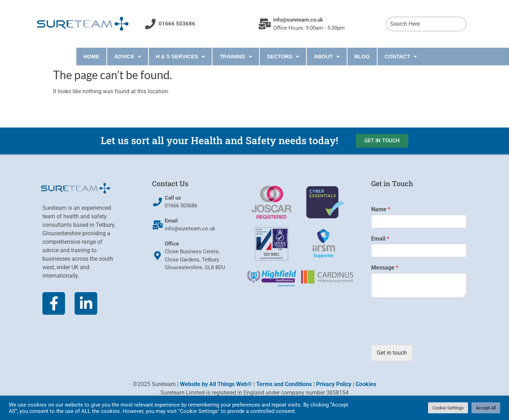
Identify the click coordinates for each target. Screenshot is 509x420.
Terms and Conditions (284, 384)
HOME (91, 56)
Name (381, 209)
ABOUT (327, 57)
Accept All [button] (486, 408)
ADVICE (128, 57)
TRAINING (236, 57)
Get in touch (392, 353)
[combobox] (426, 24)
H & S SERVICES (180, 57)
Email (380, 239)
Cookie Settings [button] (448, 408)
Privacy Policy (334, 384)
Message (385, 268)
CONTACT (401, 57)
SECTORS (283, 57)
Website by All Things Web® (216, 384)
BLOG (362, 56)
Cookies (366, 384)
